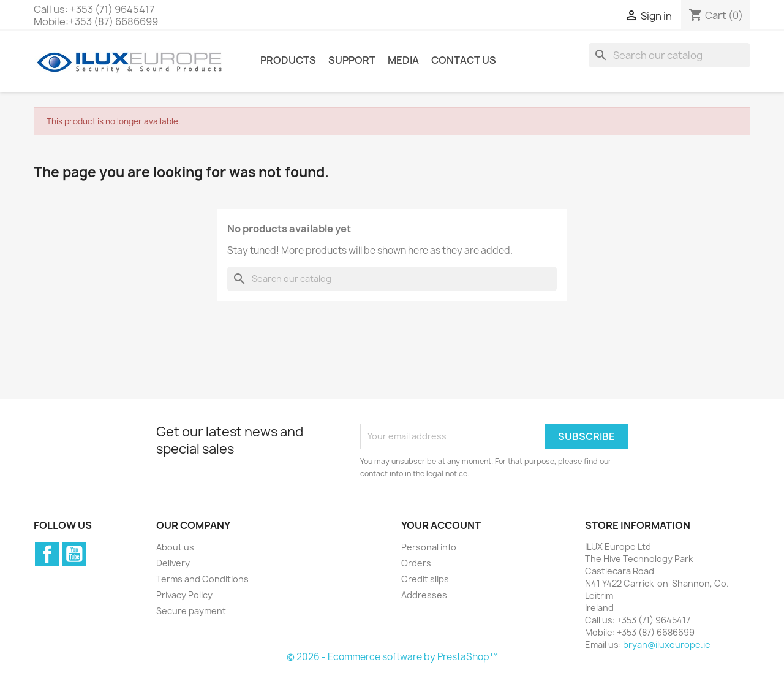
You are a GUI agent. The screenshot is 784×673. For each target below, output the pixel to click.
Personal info (429, 547)
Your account (441, 525)
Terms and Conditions (202, 579)
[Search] (669, 55)
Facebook (47, 554)
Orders (416, 563)
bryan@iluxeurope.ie (667, 644)
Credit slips (425, 579)
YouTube (74, 554)
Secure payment (191, 611)
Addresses (424, 595)
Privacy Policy (184, 595)
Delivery (173, 563)
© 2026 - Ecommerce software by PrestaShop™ (392, 657)
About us (175, 547)
